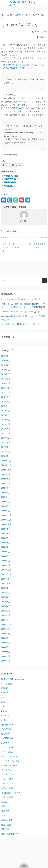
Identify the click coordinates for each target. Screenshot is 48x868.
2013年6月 (6, 397)
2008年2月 (6, 561)
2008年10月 (6, 524)
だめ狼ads (6, 734)
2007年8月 (6, 588)
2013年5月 (6, 402)
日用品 (4, 802)
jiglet (3, 702)
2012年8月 (6, 420)
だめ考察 (5, 743)
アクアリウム (7, 752)
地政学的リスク (11, 179)
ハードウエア (7, 784)
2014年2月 (6, 379)
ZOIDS (4, 711)
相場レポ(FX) (7, 820)
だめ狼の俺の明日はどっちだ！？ (22, 3)
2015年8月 (6, 365)
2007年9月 (6, 583)
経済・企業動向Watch (11, 834)
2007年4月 (6, 606)
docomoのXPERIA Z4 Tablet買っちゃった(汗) (21, 316)
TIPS (3, 706)
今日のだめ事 (11, 231)
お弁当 (4, 720)
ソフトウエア (7, 775)
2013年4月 (6, 406)
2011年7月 (6, 452)
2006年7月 (6, 647)
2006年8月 (6, 643)
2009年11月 (6, 465)
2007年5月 (6, 602)
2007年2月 (6, 615)
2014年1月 (6, 383)
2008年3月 (6, 556)
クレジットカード (9, 756)
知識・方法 (6, 825)
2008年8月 (6, 533)
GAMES (5, 693)
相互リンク (6, 816)
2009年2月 (6, 506)
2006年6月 (6, 652)
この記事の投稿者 (10, 207)
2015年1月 (6, 374)
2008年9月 (6, 529)
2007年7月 (6, 593)
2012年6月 (6, 429)
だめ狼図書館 (7, 738)
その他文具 (6, 729)
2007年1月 (6, 620)
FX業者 (5, 688)
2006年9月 (6, 638)
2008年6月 (6, 543)
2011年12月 (6, 438)
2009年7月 (6, 483)
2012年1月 (6, 433)
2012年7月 (6, 424)
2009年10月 (6, 470)
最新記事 (22, 207)
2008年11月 (6, 520)
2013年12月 (6, 388)
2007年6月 (6, 597)
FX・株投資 (7, 684)
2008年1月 (6, 565)
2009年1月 (6, 511)
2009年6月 (6, 488)
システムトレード (9, 766)
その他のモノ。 (8, 725)
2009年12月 (6, 461)
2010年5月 (6, 456)
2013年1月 (6, 415)
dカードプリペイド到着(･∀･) (14, 299)
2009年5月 (6, 493)
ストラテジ (6, 770)
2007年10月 (6, 579)
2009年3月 (6, 502)
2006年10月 (6, 634)
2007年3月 (6, 611)
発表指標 (5, 811)
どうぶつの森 (7, 747)
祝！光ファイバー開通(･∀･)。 (15, 324)
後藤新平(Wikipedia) (20, 108)
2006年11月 (6, 629)
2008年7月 (6, 538)
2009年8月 (6, 479)
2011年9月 (6, 442)
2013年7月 (6, 392)
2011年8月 (6, 447)
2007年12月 (6, 570)
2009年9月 (6, 474)
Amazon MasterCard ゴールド (14, 312)
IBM (3, 697)
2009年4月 (6, 497)
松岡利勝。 (9, 186)
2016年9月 (6, 361)
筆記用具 (5, 829)
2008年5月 (6, 547)
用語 (3, 806)
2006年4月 (6, 661)
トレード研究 (7, 779)
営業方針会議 (7, 797)
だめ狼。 (43, 37)
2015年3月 (6, 370)
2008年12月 (6, 515)
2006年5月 (6, 656)
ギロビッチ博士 (11, 176)
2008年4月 (6, 552)
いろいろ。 (6, 715)
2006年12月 (6, 624)
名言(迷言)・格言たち (11, 793)
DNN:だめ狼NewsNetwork (13, 679)
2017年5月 (6, 356)
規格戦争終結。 (11, 182)
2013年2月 (6, 411)
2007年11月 (6, 574)
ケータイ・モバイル (10, 761)
